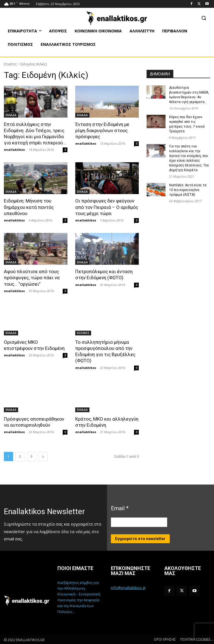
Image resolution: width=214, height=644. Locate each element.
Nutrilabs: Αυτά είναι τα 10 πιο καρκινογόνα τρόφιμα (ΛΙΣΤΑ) (188, 189)
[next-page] (43, 456)
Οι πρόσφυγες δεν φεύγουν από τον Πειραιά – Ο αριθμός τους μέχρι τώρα (107, 207)
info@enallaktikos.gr (128, 587)
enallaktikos (14, 150)
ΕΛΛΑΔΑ (11, 115)
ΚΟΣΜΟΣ (83, 332)
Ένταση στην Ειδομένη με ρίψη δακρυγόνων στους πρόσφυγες (102, 130)
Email (120, 507)
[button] (204, 18)
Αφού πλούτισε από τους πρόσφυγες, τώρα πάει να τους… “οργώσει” (32, 277)
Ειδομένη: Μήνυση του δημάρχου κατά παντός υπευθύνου (29, 207)
